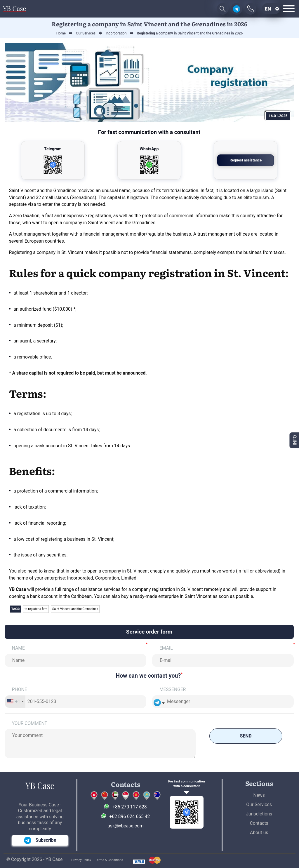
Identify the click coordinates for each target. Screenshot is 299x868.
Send (246, 736)
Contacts (259, 823)
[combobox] (15, 702)
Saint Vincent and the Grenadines (75, 609)
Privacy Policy (81, 860)
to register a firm (36, 609)
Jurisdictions (259, 814)
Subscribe (40, 840)
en (268, 9)
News (259, 795)
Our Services (259, 804)
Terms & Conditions (109, 860)
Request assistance (246, 160)
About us (259, 833)
